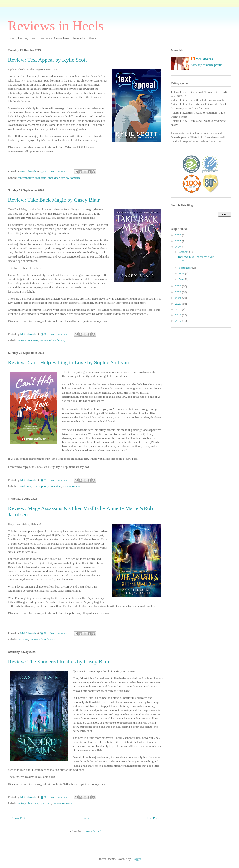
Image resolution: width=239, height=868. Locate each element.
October (184, 252)
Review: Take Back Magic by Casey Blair (54, 200)
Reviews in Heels (56, 26)
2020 (179, 304)
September (186, 268)
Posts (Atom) (93, 831)
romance (75, 178)
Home (86, 818)
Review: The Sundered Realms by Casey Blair (59, 662)
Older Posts (153, 818)
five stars (23, 639)
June (182, 273)
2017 (179, 321)
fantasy (22, 340)
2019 (179, 309)
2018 (179, 315)
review (65, 178)
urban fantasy (57, 340)
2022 (179, 292)
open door (54, 178)
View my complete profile (207, 65)
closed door (24, 486)
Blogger (136, 859)
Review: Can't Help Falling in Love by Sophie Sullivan (68, 362)
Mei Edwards (204, 59)
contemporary (26, 178)
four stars (41, 178)
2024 (179, 247)
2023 (179, 286)
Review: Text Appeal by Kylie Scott (47, 60)
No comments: (59, 171)
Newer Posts (19, 818)
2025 (179, 241)
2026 (179, 235)
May (182, 279)
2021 (179, 298)
